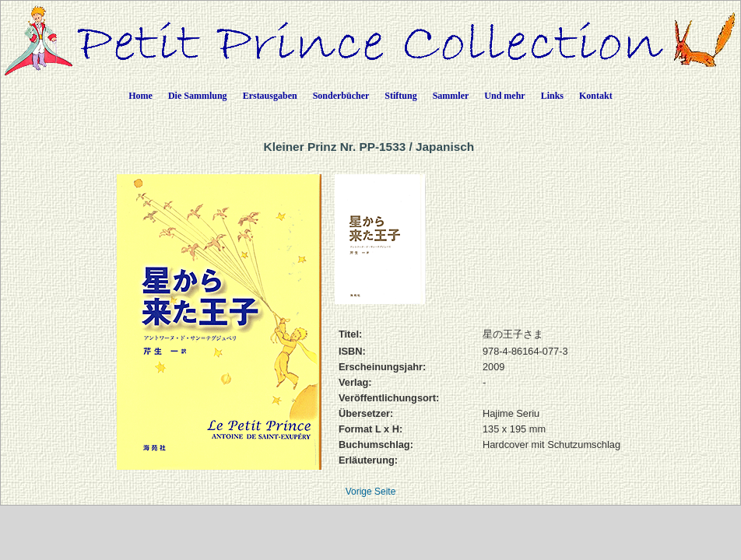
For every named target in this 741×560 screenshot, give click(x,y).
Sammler (451, 96)
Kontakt (596, 96)
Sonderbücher (341, 96)
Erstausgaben (270, 96)
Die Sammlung (198, 96)
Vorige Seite (371, 492)
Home (140, 96)
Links (552, 96)
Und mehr (504, 96)
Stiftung (400, 96)
